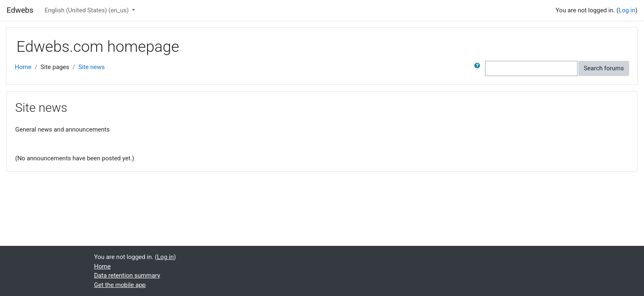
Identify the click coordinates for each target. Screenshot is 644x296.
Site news (92, 67)
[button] (479, 68)
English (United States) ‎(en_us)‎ (87, 10)
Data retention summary (127, 275)
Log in (627, 10)
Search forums (604, 68)
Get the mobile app (120, 285)
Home (23, 67)
